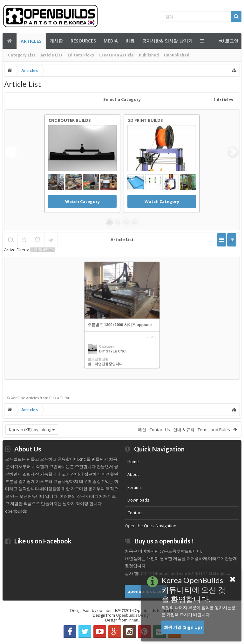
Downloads (138, 500)
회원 (130, 41)
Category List (22, 55)
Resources (83, 41)
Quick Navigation (160, 526)
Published (149, 55)
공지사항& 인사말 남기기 (167, 41)
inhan (133, 620)
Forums (135, 487)
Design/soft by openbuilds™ (122, 611)
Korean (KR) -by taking (30, 430)
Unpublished (177, 55)
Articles (31, 41)
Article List (51, 55)
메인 (10, 41)
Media (111, 41)
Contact (135, 513)
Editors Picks (81, 55)
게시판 (56, 41)
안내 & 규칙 (184, 430)
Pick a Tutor (59, 398)
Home (133, 462)
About (133, 474)
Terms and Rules (214, 430)
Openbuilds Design (133, 615)
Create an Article (116, 55)
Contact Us (160, 430)
